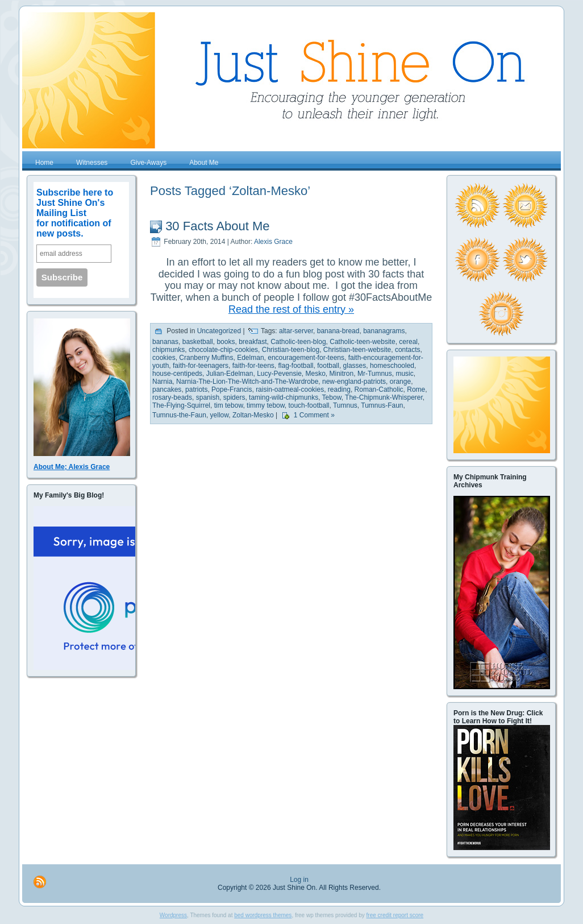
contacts (408, 350)
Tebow (332, 397)
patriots (196, 390)
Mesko (316, 374)
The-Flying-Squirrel (181, 405)
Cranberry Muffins (206, 358)
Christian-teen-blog (291, 350)
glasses (355, 366)
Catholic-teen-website (362, 342)
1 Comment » (314, 416)
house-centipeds (177, 374)
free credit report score (395, 915)
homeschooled (392, 366)
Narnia (162, 382)
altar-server (296, 332)
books (226, 342)
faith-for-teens (253, 366)
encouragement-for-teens (306, 358)
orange (400, 382)
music (404, 374)
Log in (299, 880)
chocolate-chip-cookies (223, 350)
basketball (198, 342)
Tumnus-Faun (382, 405)
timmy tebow (266, 405)
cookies (164, 358)
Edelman (250, 358)
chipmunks (168, 350)
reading (339, 390)
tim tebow (229, 405)
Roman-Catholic (379, 390)
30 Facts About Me (217, 226)
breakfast (253, 342)
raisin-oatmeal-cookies (290, 390)
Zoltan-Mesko (253, 416)
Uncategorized (219, 332)
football (328, 366)
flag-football (295, 366)
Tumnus (345, 405)
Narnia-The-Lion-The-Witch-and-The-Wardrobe (247, 382)
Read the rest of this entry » (291, 309)
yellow (220, 416)
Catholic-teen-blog (298, 342)
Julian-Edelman (230, 374)
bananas (165, 342)
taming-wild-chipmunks (284, 397)
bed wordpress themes (263, 915)
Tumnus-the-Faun (179, 416)
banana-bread (338, 332)
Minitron (342, 374)
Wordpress (173, 915)
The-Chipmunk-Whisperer (384, 397)
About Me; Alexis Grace (72, 467)
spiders (234, 397)
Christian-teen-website (357, 350)
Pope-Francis (232, 390)
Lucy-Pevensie (279, 374)
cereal (408, 342)
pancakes (167, 390)
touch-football (309, 405)
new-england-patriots (354, 382)
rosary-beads (172, 397)
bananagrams (384, 332)
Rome (416, 390)
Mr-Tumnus (375, 374)
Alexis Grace (273, 242)
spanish (208, 397)
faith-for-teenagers (201, 366)
